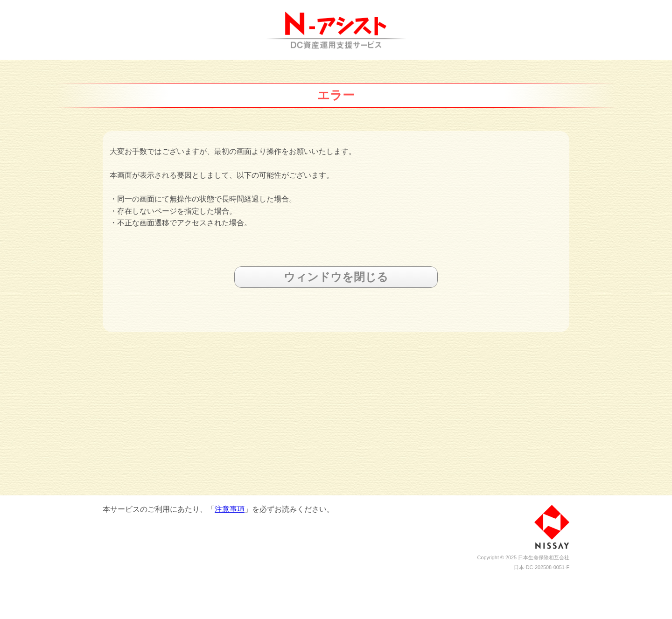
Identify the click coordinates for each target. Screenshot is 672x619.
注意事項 (230, 509)
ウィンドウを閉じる (336, 277)
